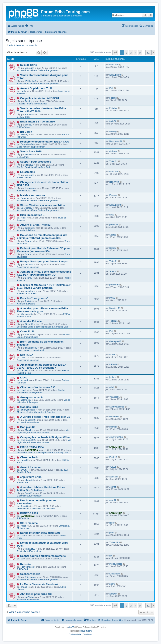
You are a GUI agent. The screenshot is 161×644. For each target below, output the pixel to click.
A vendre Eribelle (31, 321)
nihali (23, 218)
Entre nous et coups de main (31, 147)
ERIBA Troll (23, 482)
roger (23, 526)
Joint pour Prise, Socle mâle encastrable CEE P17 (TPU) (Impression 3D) (44, 273)
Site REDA (27, 355)
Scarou (29, 241)
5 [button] (140, 53)
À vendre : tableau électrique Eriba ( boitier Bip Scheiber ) (41, 489)
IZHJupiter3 (31, 81)
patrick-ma (30, 291)
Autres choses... (25, 177)
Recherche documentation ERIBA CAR (44, 142)
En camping (28, 172)
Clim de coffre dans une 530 (38, 387)
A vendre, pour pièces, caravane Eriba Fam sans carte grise (42, 310)
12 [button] (148, 53)
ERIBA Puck (23, 157)
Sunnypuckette (28, 410)
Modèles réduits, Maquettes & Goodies (36, 412)
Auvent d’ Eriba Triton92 (35, 225)
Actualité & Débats (26, 230)
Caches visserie (30, 574)
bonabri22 (30, 420)
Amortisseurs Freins (27, 191)
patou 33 (29, 228)
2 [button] (126, 53)
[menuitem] (29, 26)
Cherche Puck (29, 457)
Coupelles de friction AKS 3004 (40, 98)
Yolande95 (26, 400)
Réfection (26, 564)
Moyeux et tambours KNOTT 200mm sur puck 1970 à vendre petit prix (44, 286)
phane (24, 587)
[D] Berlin (26, 132)
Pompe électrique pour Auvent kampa (44, 261)
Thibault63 (30, 549)
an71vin (29, 597)
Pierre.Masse (27, 567)
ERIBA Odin (23, 518)
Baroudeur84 (27, 144)
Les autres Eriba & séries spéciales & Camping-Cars (43, 327)
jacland (24, 380)
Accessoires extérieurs (28, 267)
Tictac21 (29, 165)
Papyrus (25, 198)
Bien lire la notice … (33, 215)
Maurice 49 (26, 314)
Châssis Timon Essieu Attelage (32, 104)
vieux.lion (30, 68)
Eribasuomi (31, 577)
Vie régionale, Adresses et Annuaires (43, 431)
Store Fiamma (29, 523)
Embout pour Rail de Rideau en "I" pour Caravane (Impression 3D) (43, 250)
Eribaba (29, 114)
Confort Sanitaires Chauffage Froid (34, 167)
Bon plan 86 (28, 427)
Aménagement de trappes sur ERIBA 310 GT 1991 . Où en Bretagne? (42, 366)
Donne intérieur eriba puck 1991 (40, 533)
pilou (23, 536)
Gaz (60, 559)
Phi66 (28, 301)
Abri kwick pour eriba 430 (36, 594)
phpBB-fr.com (86, 631)
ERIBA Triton (23, 117)
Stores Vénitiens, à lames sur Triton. (43, 205)
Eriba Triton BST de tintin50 (38, 122)
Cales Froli (27, 331)
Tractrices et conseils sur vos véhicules (36, 509)
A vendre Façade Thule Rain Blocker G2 (45, 417)
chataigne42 (31, 348)
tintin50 (29, 125)
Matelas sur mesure (33, 195)
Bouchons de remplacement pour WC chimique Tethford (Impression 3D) (42, 237)
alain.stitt (29, 480)
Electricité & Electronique (29, 496)
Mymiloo (29, 430)
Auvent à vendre (31, 467)
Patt (23, 91)
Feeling (29, 101)
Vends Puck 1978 (31, 151)
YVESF (24, 470)
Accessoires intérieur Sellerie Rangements (38, 70)
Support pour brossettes (36, 162)
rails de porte (29, 65)
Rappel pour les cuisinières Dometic (43, 556)
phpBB (71, 627)
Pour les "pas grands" (34, 298)
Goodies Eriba (29, 407)
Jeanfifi (29, 493)
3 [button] (131, 53)
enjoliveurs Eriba (31, 477)
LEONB (25, 370)
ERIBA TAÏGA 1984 (32, 447)
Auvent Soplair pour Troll (36, 88)
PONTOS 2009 (29, 513)
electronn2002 (28, 440)
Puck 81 (25, 460)
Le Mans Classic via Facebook (39, 584)
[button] (115, 53)
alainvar (29, 155)
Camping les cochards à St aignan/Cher (45, 437)
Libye (24, 378)
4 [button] (135, 53)
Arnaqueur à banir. (32, 397)
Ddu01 (24, 358)
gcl (22, 559)
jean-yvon (30, 188)
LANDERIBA (32, 450)
